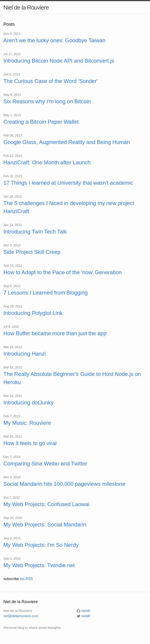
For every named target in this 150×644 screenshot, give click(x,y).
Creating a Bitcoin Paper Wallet (41, 122)
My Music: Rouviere (27, 423)
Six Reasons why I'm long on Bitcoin (47, 101)
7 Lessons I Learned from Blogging (45, 293)
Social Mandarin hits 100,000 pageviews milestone (64, 484)
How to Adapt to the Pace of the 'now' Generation (63, 272)
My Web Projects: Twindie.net (39, 565)
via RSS (26, 579)
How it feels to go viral (30, 443)
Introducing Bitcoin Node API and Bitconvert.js (59, 61)
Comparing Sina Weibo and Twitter (45, 464)
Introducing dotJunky (28, 402)
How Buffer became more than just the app (55, 333)
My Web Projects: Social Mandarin (45, 525)
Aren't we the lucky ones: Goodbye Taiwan (54, 40)
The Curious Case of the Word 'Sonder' (51, 81)
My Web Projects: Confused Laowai (46, 504)
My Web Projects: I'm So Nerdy (41, 545)
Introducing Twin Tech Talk (35, 232)
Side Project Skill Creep (32, 252)
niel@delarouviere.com (21, 616)
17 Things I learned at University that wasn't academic (68, 183)
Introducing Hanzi (25, 354)
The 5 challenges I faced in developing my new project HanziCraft (69, 207)
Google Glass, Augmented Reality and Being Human (67, 142)
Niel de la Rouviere (26, 7)
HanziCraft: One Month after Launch (47, 162)
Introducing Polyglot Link (33, 313)
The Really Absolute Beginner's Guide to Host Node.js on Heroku (72, 378)
